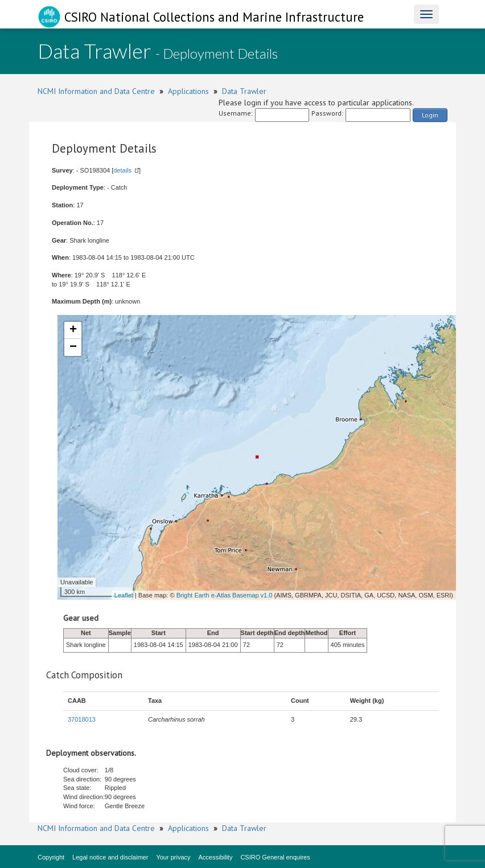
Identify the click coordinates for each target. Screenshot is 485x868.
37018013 (82, 719)
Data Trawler (244, 91)
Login (430, 115)
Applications (188, 91)
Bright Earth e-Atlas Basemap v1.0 (225, 595)
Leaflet (124, 595)
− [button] (73, 347)
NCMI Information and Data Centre (96, 91)
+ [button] (73, 330)
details (122, 170)
